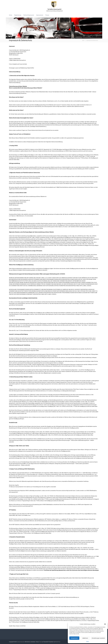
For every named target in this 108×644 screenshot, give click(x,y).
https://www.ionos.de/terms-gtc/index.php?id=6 (21, 506)
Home (88, 641)
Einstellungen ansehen (98, 638)
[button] (105, 624)
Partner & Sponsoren (29, 15)
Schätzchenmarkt (54, 9)
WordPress (58, 642)
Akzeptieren (74, 638)
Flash (40, 642)
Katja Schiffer (31, 68)
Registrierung (18, 15)
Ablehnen (85, 638)
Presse (47, 15)
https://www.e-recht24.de (19, 626)
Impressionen (40, 15)
